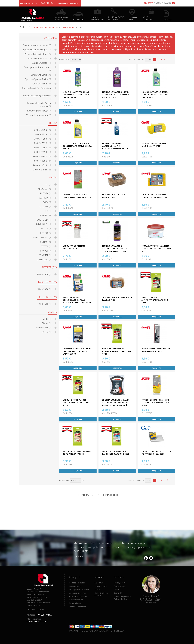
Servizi (97, 589)
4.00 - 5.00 (45, 304)
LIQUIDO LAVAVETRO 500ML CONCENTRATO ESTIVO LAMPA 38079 (77, 146)
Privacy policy (120, 583)
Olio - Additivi (148, 18)
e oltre (42, 170)
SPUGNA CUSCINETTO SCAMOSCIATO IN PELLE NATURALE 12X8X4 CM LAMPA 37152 (77, 301)
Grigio (47, 332)
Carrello (167, 3)
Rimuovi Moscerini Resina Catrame (39, 105)
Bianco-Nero (44, 328)
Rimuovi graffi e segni (39, 111)
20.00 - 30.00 (44, 289)
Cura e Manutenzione (49, 27)
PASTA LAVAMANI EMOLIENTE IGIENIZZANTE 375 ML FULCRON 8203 (156, 249)
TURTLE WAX (43, 260)
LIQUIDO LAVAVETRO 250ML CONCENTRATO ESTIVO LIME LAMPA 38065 (76, 95)
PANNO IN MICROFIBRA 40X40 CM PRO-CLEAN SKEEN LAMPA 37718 (155, 402)
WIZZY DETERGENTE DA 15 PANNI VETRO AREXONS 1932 (116, 453)
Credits (117, 589)
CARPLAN (45, 198)
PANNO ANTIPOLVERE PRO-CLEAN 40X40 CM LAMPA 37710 (78, 196)
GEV (48, 211)
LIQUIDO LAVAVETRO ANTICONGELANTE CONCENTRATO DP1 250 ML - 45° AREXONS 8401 (116, 147)
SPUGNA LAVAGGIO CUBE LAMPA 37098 (114, 196)
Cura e (98, 18)
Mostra (140, 60)
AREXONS (45, 189)
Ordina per (64, 60)
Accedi (158, 3)
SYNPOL (46, 251)
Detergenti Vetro (41, 75)
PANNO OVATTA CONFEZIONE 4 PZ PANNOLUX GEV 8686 (156, 453)
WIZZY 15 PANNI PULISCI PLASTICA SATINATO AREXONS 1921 (116, 351)
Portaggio (62, 18)
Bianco (47, 323)
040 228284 (47, 3)
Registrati (149, 3)
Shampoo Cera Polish (39, 58)
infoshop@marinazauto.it (69, 3)
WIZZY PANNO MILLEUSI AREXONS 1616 (74, 247)
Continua (78, 556)
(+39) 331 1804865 (44, 615)
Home (36, 27)
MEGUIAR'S (44, 224)
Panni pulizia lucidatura (38, 54)
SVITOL (46, 246)
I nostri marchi (101, 586)
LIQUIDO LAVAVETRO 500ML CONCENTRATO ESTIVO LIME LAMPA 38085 (155, 95)
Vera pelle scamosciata (39, 115)
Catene (133, 18)
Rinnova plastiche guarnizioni (37, 97)
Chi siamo (99, 583)
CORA (47, 202)
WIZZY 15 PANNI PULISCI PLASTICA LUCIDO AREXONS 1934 (76, 402)
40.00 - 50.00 (44, 274)
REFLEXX (46, 233)
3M (48, 184)
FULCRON (45, 207)
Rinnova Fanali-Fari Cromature (37, 90)
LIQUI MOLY (44, 220)
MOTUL (46, 229)
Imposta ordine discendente (84, 60)
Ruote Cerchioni (42, 84)
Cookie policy (120, 586)
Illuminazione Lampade (116, 18)
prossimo (171, 60)
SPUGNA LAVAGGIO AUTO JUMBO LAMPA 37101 (154, 145)
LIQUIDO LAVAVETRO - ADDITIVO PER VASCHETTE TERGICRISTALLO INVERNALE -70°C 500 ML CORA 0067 (115, 250)
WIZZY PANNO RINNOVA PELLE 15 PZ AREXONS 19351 (77, 453)
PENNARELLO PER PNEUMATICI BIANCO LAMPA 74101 (156, 350)
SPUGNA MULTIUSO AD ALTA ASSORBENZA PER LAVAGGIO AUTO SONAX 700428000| (116, 402)
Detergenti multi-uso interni (38, 69)
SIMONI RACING (42, 237)
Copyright (118, 593)
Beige (47, 319)
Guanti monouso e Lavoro (37, 45)
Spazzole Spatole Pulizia (38, 79)
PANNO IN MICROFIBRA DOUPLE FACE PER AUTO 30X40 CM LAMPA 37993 (78, 351)
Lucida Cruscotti (42, 63)
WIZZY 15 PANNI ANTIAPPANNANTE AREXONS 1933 (155, 300)
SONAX (46, 242)
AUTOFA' (46, 193)
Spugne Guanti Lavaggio (37, 50)
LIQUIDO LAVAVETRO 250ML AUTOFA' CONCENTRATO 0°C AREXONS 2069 (116, 95)
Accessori (79, 20)
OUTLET (168, 20)
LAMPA (46, 215)
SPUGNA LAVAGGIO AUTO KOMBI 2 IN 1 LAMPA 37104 (154, 196)
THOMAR (45, 255)
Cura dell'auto (67, 27)
